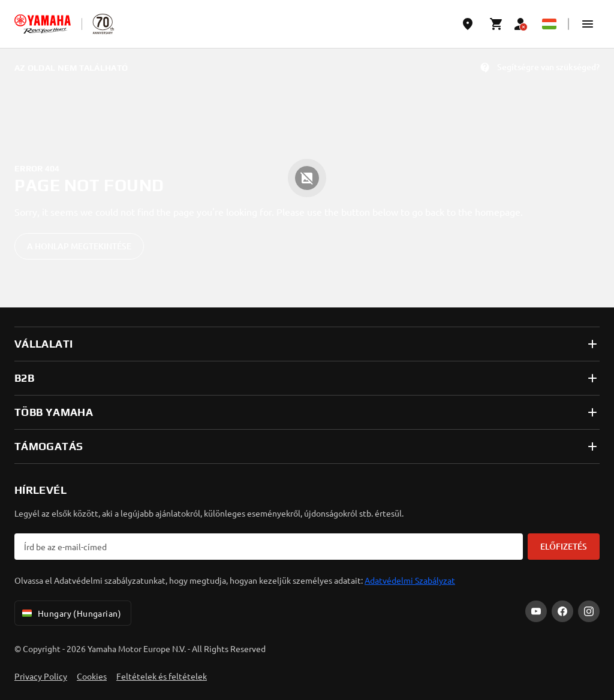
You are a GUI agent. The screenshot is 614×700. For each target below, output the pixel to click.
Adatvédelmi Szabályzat (410, 580)
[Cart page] (496, 24)
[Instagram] (589, 611)
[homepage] (43, 24)
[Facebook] (562, 611)
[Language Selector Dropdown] (549, 24)
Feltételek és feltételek (162, 676)
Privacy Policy (41, 676)
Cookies (92, 676)
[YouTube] (536, 611)
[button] (588, 24)
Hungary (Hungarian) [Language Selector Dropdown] (70, 613)
